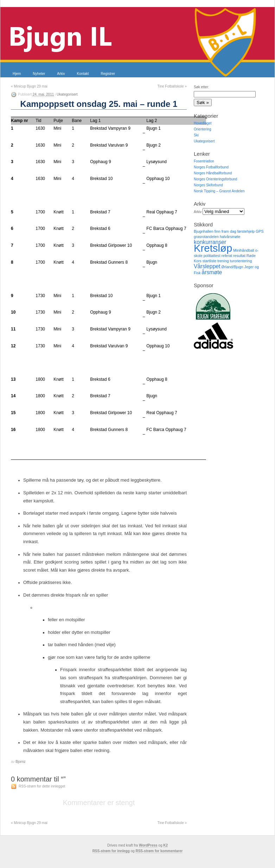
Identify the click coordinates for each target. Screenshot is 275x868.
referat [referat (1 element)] (227, 256)
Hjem (17, 74)
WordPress (148, 845)
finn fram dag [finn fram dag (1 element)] (225, 231)
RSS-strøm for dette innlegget (42, 786)
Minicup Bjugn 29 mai (29, 86)
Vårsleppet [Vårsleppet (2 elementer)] (207, 266)
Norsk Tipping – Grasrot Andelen (219, 191)
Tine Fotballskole (172, 86)
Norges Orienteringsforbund (215, 179)
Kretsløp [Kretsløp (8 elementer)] (213, 248)
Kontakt (83, 74)
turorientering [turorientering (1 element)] (241, 261)
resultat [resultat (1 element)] (239, 256)
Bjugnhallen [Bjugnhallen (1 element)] (204, 231)
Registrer (108, 74)
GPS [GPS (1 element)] (260, 231)
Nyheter (39, 74)
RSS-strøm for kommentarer (159, 851)
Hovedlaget (203, 123)
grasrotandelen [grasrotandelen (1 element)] (206, 237)
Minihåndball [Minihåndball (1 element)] (244, 250)
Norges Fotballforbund (211, 167)
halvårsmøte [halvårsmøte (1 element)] (230, 237)
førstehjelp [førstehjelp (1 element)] (246, 231)
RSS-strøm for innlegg (111, 851)
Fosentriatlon (204, 161)
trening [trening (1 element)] (223, 261)
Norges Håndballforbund (213, 173)
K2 (165, 845)
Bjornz (20, 762)
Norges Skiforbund (208, 185)
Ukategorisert (67, 94)
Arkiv (61, 74)
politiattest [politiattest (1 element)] (212, 256)
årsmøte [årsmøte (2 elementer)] (212, 272)
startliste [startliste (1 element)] (210, 261)
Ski (196, 135)
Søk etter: (201, 87)
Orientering (202, 129)
